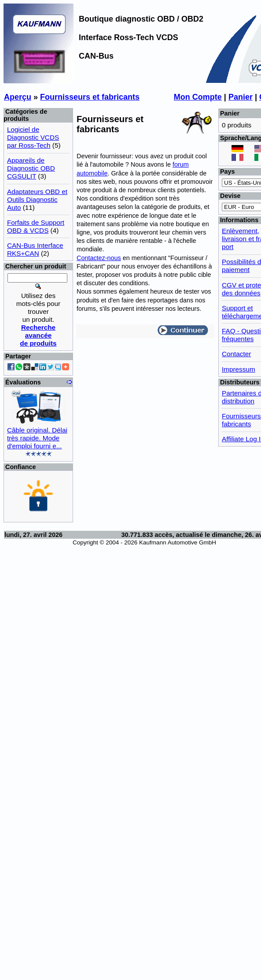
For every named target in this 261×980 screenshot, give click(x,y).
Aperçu (18, 97)
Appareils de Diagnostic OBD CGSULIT (31, 168)
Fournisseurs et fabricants (90, 97)
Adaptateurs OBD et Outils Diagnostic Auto (37, 199)
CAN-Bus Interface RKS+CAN (35, 249)
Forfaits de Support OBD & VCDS (36, 226)
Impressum (239, 369)
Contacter (236, 354)
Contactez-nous (99, 258)
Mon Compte (198, 97)
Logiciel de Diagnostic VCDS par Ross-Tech (33, 137)
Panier (241, 97)
